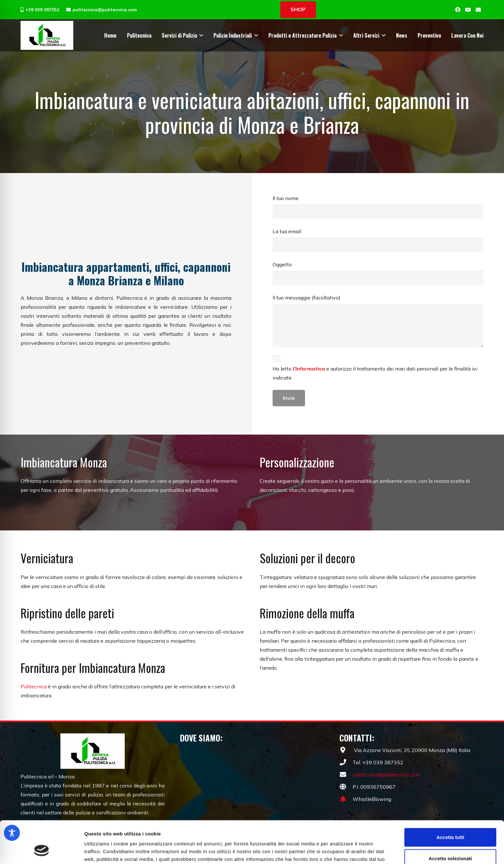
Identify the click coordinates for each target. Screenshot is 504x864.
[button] (200, 35)
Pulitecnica (34, 686)
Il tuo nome (378, 207)
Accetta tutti (450, 801)
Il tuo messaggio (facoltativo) (378, 321)
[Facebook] (458, 10)
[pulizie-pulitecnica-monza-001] (47, 35)
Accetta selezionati (450, 822)
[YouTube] (468, 10)
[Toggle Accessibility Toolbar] (12, 833)
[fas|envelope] (346, 775)
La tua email (378, 240)
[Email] (478, 10)
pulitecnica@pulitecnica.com (386, 775)
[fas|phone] (346, 762)
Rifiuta (450, 843)
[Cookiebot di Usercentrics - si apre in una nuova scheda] (42, 851)
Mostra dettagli (338, 851)
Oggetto (378, 273)
